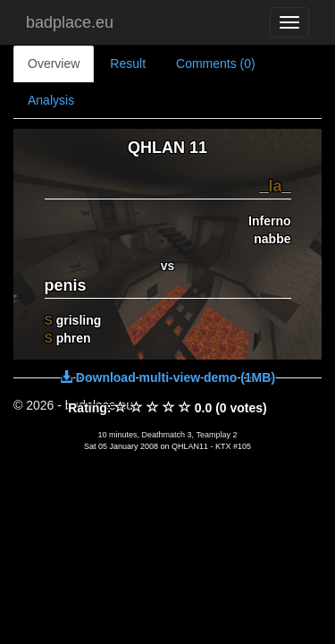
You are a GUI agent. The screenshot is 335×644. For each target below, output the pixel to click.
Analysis (51, 100)
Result (128, 64)
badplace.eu (70, 22)
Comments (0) (216, 64)
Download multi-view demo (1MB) (167, 377)
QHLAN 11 (167, 148)
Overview (54, 64)
